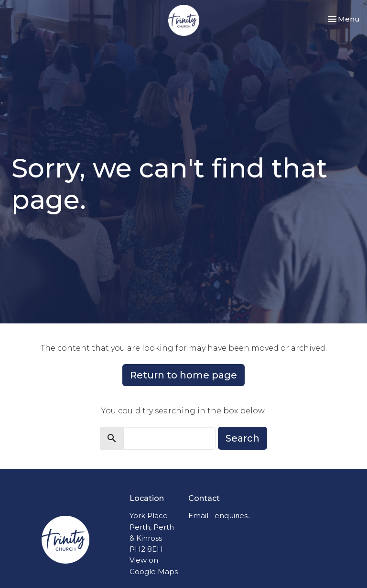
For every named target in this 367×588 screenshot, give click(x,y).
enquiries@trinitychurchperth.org (236, 516)
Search (243, 438)
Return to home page (183, 375)
